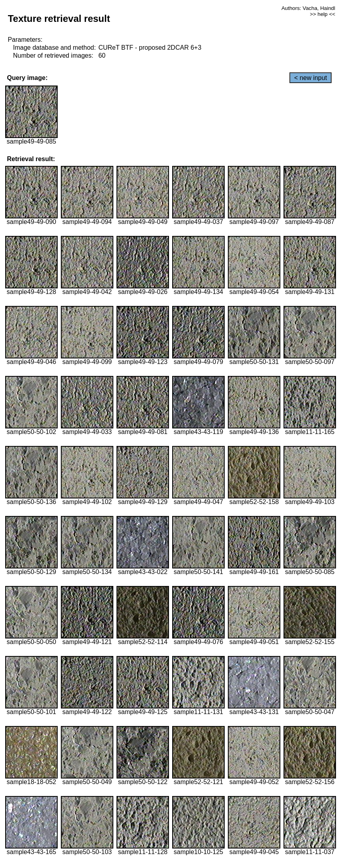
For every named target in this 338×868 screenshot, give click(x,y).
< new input (311, 78)
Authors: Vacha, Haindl (308, 8)
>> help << (322, 14)
